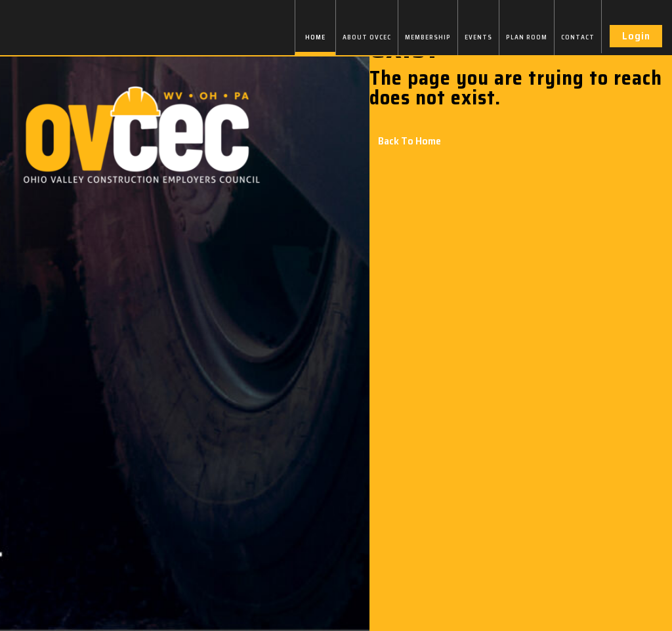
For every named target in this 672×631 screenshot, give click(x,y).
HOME (315, 37)
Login (636, 36)
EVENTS (478, 37)
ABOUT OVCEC (367, 37)
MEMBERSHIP (428, 37)
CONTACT (578, 37)
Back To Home (409, 141)
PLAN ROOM (527, 37)
